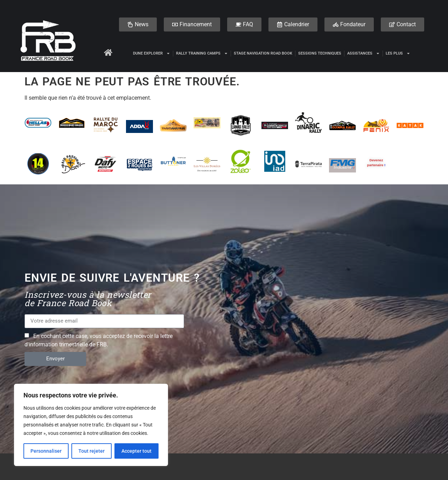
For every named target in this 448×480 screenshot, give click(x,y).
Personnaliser (46, 451)
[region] (91, 425)
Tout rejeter (92, 451)
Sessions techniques (320, 53)
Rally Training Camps (202, 53)
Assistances (363, 53)
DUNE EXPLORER (152, 53)
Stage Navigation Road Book (263, 53)
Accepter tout (136, 451)
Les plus (398, 53)
